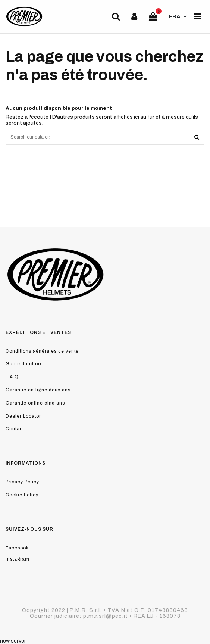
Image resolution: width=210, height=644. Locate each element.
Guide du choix (24, 364)
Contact (15, 429)
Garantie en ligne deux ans (38, 390)
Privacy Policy (22, 482)
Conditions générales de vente (42, 351)
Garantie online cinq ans (35, 403)
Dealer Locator (23, 416)
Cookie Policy (22, 495)
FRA (179, 16)
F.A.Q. (13, 377)
